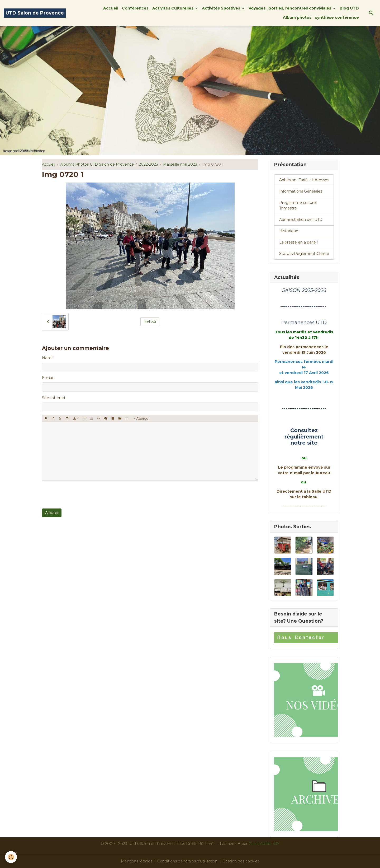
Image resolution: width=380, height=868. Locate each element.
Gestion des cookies (241, 861)
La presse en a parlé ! (298, 242)
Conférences (135, 8)
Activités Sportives (222, 8)
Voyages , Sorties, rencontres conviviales (290, 8)
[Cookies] (11, 857)
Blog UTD (349, 8)
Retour (150, 321)
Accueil (111, 8)
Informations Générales (301, 191)
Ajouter (52, 513)
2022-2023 (148, 164)
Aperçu (140, 419)
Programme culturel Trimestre (298, 205)
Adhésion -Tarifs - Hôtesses (304, 180)
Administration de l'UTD (301, 220)
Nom (47, 358)
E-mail (48, 378)
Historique (289, 231)
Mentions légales (137, 861)
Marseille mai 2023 (180, 164)
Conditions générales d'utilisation (187, 861)
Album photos (297, 17)
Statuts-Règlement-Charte (304, 254)
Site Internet (54, 398)
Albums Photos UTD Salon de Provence (97, 164)
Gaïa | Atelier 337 (264, 844)
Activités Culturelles (173, 8)
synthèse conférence (337, 17)
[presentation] (82, 494)
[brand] (35, 13)
